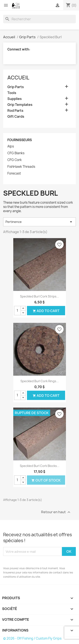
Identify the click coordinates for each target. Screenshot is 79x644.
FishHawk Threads (21, 167)
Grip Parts (16, 87)
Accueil (18, 78)
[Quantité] (17, 311)
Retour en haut (56, 512)
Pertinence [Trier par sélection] (39, 222)
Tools (12, 93)
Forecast (14, 173)
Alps (11, 146)
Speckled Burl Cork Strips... (39, 296)
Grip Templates (20, 105)
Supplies (15, 99)
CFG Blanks (16, 153)
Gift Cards (16, 117)
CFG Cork (15, 160)
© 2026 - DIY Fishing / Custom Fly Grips (32, 638)
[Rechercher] (39, 19)
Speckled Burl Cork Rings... (40, 381)
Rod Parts (15, 111)
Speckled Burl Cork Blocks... (40, 466)
